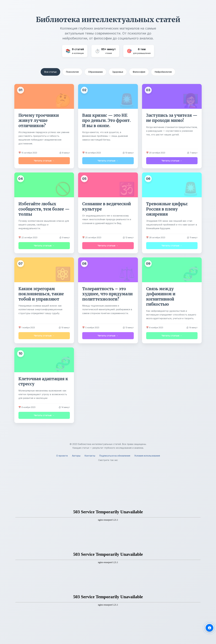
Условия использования (147, 456)
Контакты (90, 456)
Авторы (76, 456)
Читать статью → (44, 161)
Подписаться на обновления (115, 456)
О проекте (62, 456)
